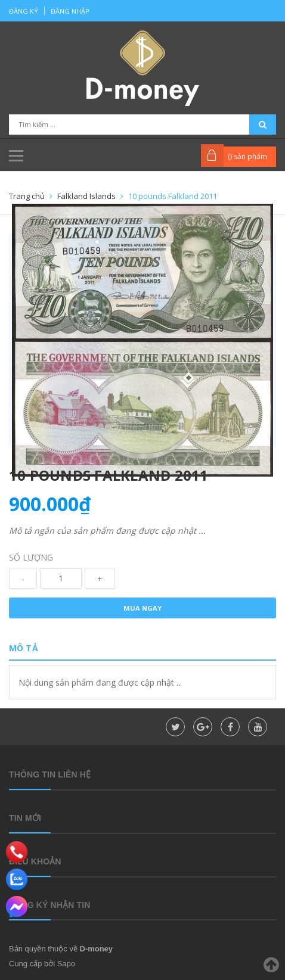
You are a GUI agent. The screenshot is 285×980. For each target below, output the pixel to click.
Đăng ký (24, 11)
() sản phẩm (247, 156)
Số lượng (31, 557)
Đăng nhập (70, 11)
